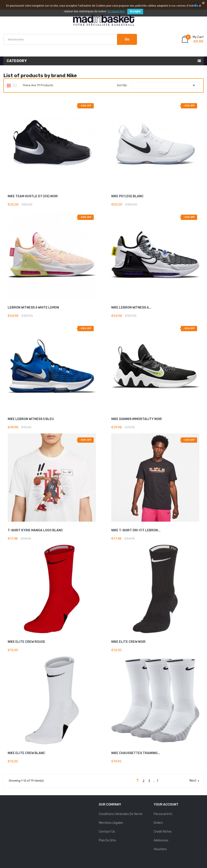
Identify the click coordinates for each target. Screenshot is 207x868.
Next (195, 781)
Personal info (163, 814)
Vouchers (160, 849)
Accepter (135, 11)
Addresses (161, 840)
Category (17, 61)
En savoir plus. (116, 11)
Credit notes (163, 832)
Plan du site (107, 840)
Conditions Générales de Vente (121, 814)
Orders (158, 823)
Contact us (107, 832)
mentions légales (111, 823)
